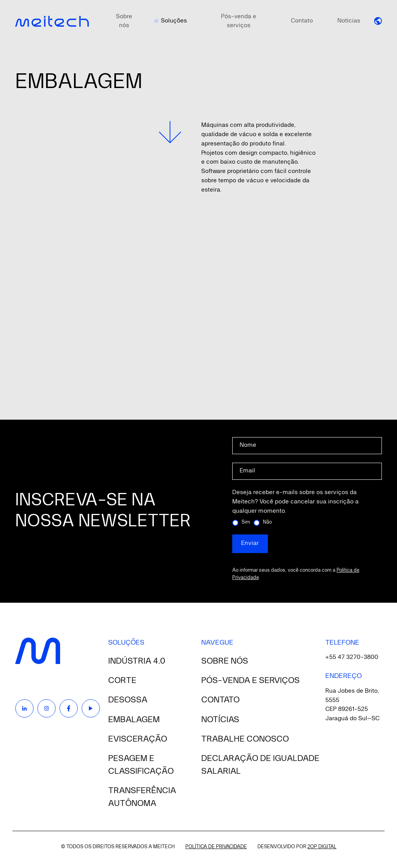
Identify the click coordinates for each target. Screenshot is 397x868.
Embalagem (134, 720)
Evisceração (138, 739)
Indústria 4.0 (137, 661)
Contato (302, 21)
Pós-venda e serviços (239, 21)
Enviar (250, 543)
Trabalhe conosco (245, 739)
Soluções (174, 21)
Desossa (128, 700)
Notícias (349, 21)
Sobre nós (124, 21)
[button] (378, 21)
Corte (122, 681)
